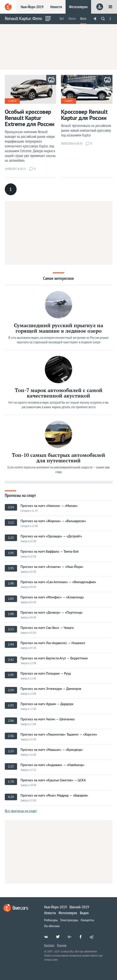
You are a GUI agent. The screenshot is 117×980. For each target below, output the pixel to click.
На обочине (52, 926)
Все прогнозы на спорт (21, 811)
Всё (62, 19)
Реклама (62, 945)
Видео (84, 913)
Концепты (87, 920)
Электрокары (69, 920)
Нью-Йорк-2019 (32, 7)
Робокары (51, 920)
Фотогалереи (78, 7)
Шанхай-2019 (79, 907)
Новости (56, 7)
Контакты (49, 945)
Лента (72, 19)
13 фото (12, 101)
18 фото (69, 101)
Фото (83, 19)
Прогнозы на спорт (20, 495)
